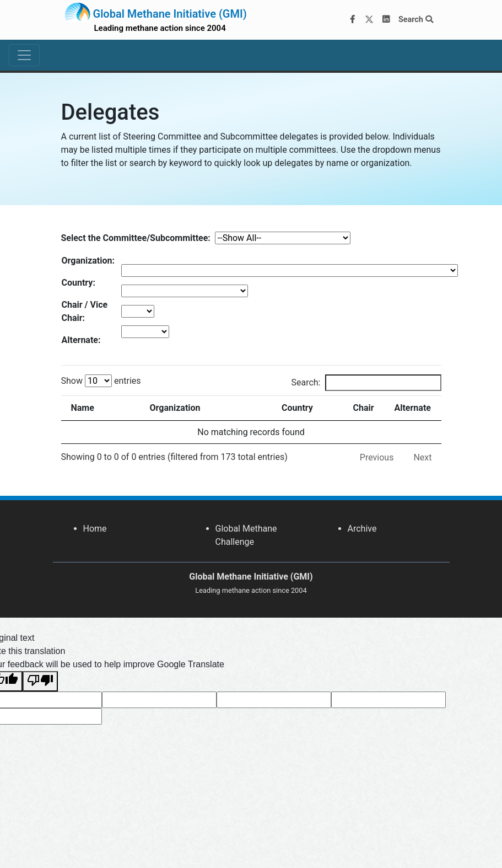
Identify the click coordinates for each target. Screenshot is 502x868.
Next (422, 457)
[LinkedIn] (386, 20)
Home (95, 529)
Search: (366, 383)
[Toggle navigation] (24, 55)
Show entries (101, 381)
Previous (377, 457)
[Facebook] (352, 20)
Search (416, 20)
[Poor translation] (40, 681)
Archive (362, 529)
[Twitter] (369, 20)
